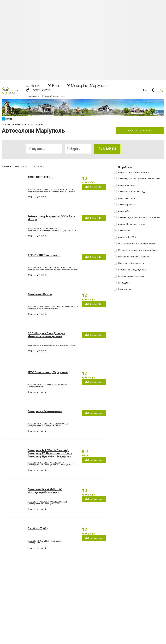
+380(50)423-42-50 (35, 465)
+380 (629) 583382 (67, 345)
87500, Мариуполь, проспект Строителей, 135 (48, 424)
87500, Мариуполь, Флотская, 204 (42, 228)
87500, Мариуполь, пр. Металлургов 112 (45, 541)
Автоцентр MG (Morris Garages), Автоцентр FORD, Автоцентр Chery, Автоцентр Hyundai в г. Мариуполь (50, 453)
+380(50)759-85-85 (35, 191)
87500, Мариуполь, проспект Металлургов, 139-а (49, 267)
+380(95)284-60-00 (35, 504)
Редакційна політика (53, 96)
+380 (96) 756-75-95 (36, 270)
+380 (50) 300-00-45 (53, 426)
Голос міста (33, 96)
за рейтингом (21, 166)
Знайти (107, 149)
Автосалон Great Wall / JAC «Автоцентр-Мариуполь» (45, 491)
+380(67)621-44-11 (67, 465)
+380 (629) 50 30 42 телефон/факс (42, 231)
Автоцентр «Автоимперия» (45, 411)
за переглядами (36, 166)
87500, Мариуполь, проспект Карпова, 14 (46, 463)
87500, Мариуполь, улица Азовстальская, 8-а (47, 385)
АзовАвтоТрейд (38, 528)
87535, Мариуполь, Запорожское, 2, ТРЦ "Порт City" (50, 189)
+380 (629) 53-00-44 (36, 426)
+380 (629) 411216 (51, 345)
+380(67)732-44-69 (51, 504)
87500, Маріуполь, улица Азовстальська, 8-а (47, 502)
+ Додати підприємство (140, 131)
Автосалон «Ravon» (40, 294)
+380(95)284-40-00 (35, 387)
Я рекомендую (94, 187)
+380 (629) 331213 (35, 345)
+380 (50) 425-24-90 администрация (74, 231)
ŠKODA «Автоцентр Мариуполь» (48, 372)
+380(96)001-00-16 (67, 191)
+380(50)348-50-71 (51, 309)
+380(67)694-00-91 (51, 465)
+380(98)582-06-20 (51, 191)
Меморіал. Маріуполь (90, 86)
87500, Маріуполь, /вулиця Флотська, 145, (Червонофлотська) (55, 306)
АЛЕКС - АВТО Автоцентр (44, 255)
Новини (37, 86)
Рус (145, 91)
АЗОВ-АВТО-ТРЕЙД (40, 177)
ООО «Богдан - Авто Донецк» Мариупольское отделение (46, 335)
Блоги (57, 86)
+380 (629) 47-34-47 (70, 270)
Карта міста (41, 90)
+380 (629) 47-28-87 (53, 270)
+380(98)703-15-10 (35, 309)
